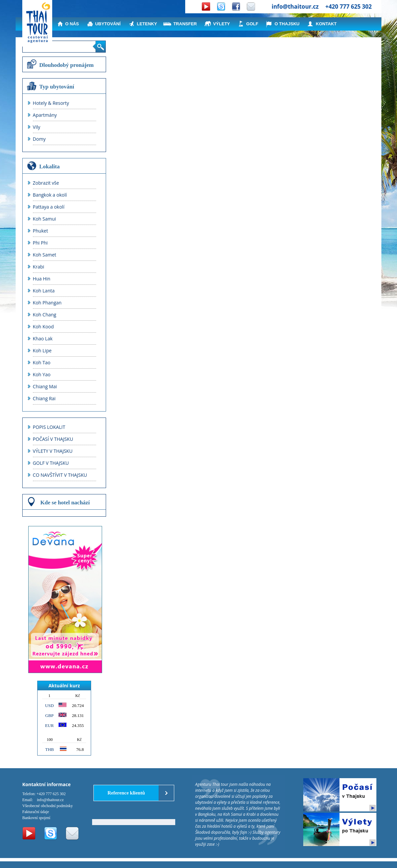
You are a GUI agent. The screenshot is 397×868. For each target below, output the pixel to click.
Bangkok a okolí (50, 195)
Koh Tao (42, 362)
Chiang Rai (44, 398)
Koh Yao (42, 374)
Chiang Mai (45, 386)
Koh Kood (43, 327)
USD (50, 705)
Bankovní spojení (36, 818)
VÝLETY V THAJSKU (53, 451)
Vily (37, 127)
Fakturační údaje (36, 812)
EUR (50, 725)
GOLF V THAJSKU (51, 463)
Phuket (41, 231)
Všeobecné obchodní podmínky (48, 806)
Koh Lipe (42, 350)
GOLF (252, 24)
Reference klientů (126, 793)
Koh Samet (45, 255)
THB (50, 749)
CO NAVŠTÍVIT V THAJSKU (60, 475)
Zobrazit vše (46, 183)
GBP (49, 715)
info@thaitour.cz (295, 6)
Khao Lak (43, 339)
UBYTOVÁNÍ (108, 24)
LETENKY (147, 24)
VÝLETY (222, 24)
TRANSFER (185, 24)
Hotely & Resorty (51, 103)
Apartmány (45, 115)
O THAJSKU (287, 24)
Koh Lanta (44, 291)
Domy (39, 139)
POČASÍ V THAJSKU (53, 439)
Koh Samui (45, 219)
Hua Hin (42, 279)
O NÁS (72, 24)
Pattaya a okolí (49, 207)
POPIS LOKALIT (49, 427)
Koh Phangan (47, 303)
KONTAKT (326, 24)
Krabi (39, 267)
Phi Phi (40, 243)
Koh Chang (45, 315)
